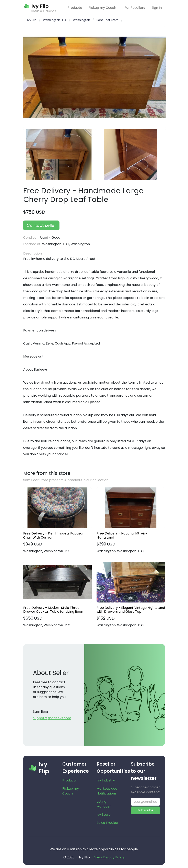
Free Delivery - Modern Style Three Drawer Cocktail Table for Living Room (54, 610)
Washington (81, 20)
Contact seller (41, 225)
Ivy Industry (106, 780)
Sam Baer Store (108, 20)
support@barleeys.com (52, 718)
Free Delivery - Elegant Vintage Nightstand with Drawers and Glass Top (131, 610)
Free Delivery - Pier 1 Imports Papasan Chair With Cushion (54, 535)
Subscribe (145, 810)
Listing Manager (104, 804)
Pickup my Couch (102, 8)
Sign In (157, 8)
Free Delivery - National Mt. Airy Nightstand (122, 535)
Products (75, 8)
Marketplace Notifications (107, 791)
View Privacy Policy (109, 857)
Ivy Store (104, 815)
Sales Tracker (108, 823)
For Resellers (135, 8)
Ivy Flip (32, 20)
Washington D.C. (55, 20)
